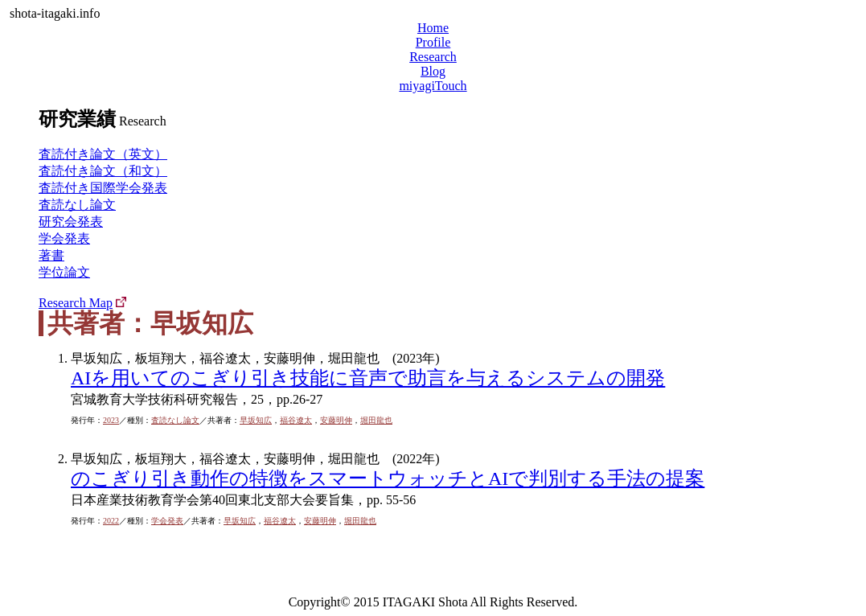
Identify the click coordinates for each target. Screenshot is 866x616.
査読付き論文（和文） (103, 171)
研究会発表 (71, 222)
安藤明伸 (336, 420)
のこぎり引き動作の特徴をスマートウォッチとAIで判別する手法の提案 (388, 478)
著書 (51, 255)
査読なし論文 (77, 205)
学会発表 (64, 238)
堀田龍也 (376, 420)
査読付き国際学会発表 (103, 188)
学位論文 (64, 272)
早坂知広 (256, 420)
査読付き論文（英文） (103, 154)
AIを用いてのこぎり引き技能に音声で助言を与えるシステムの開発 (368, 378)
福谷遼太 (296, 420)
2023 (111, 420)
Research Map (76, 303)
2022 (111, 521)
